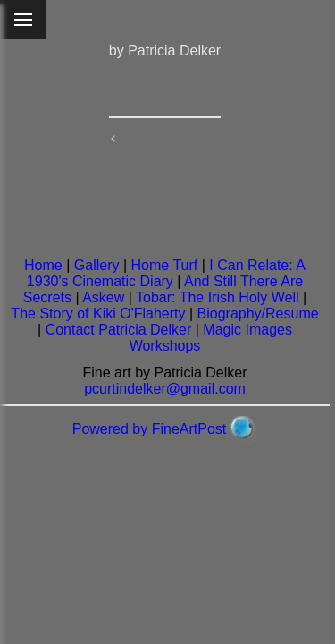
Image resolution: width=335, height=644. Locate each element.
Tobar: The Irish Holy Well (218, 297)
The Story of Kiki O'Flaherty (98, 314)
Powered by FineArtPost (150, 429)
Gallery (97, 265)
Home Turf (165, 265)
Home (43, 265)
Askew (103, 297)
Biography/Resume (258, 314)
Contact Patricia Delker (119, 330)
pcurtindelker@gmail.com (165, 389)
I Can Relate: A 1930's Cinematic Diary (166, 273)
